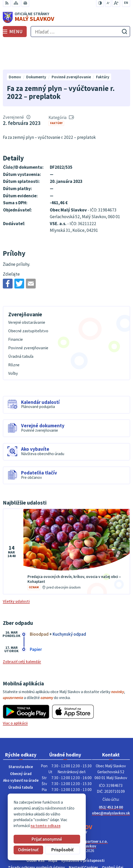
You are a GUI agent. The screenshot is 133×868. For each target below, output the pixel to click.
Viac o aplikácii (15, 695)
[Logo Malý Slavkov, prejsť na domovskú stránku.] (66, 18)
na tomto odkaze (45, 826)
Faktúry (56, 95)
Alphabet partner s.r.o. (89, 813)
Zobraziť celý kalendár (22, 633)
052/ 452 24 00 (111, 779)
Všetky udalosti (16, 573)
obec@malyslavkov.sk (111, 784)
